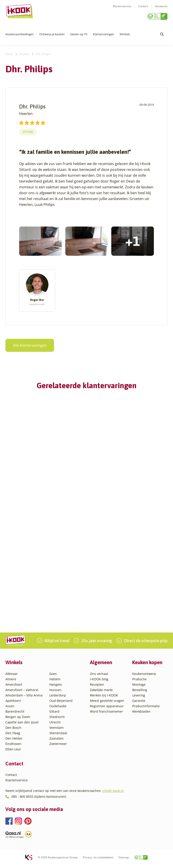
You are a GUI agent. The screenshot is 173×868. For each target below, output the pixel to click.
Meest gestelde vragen (107, 703)
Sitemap (124, 860)
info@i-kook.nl (113, 793)
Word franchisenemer (106, 714)
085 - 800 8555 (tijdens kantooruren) (39, 799)
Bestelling (140, 693)
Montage (139, 687)
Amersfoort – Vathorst (22, 693)
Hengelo (56, 687)
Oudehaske (58, 709)
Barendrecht (15, 714)
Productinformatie (146, 709)
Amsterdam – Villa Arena (24, 698)
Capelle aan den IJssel (22, 725)
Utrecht (55, 725)
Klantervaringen (104, 33)
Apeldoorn (13, 703)
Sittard (28, 130)
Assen (10, 709)
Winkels (125, 33)
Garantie (139, 703)
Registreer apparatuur (107, 709)
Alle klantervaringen (27, 344)
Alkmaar (12, 676)
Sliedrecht (57, 719)
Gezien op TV (79, 33)
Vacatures (161, 9)
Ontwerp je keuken (52, 33)
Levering (139, 698)
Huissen (55, 693)
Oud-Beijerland (61, 703)
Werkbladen (141, 714)
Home (9, 52)
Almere (11, 682)
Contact (143, 9)
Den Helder (14, 741)
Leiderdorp (58, 698)
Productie (139, 682)
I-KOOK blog (99, 682)
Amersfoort (14, 687)
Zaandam (56, 741)
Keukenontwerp (144, 676)
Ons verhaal (99, 676)
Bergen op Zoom (18, 719)
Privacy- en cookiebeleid (98, 860)
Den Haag (13, 736)
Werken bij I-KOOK (104, 698)
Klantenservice (122, 9)
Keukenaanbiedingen (20, 33)
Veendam (56, 730)
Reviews (24, 52)
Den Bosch (13, 730)
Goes (53, 676)
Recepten (97, 687)
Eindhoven (13, 746)
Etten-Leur (13, 752)
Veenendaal (58, 736)
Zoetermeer (58, 746)
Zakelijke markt (101, 693)
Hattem (55, 682)
